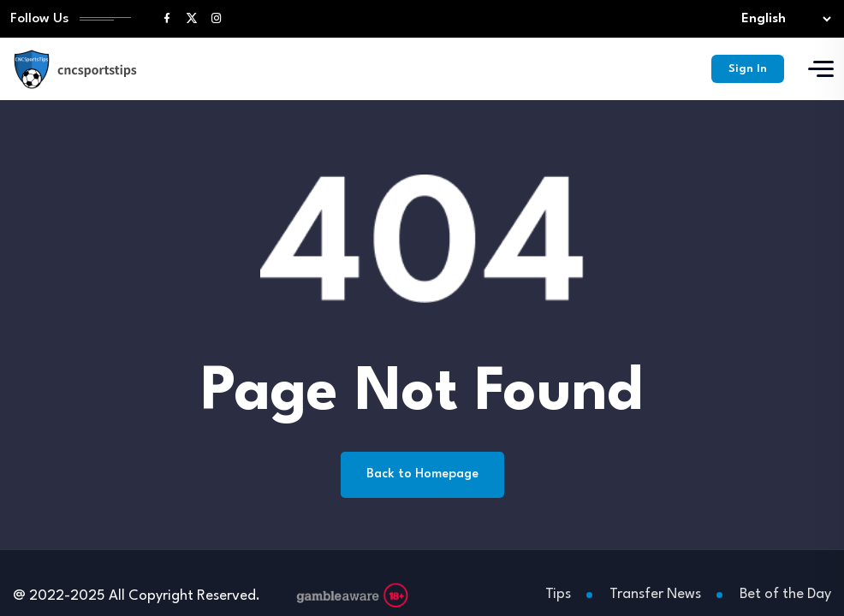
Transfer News (655, 594)
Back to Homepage (422, 474)
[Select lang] (782, 19)
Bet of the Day (785, 594)
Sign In (748, 69)
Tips (558, 594)
